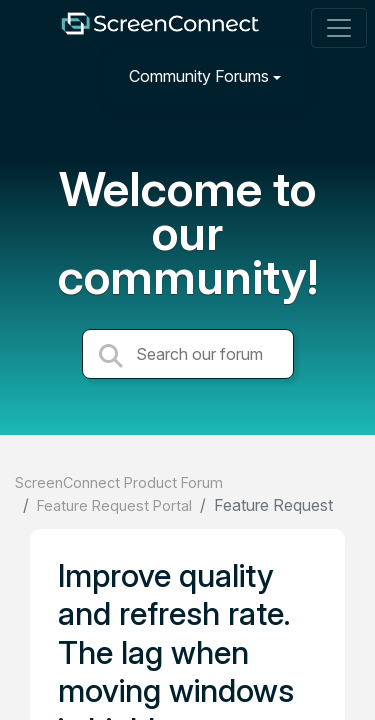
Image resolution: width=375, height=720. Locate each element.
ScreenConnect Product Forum (119, 482)
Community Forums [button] (199, 76)
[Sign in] (336, 75)
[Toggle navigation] (339, 28)
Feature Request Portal (114, 505)
